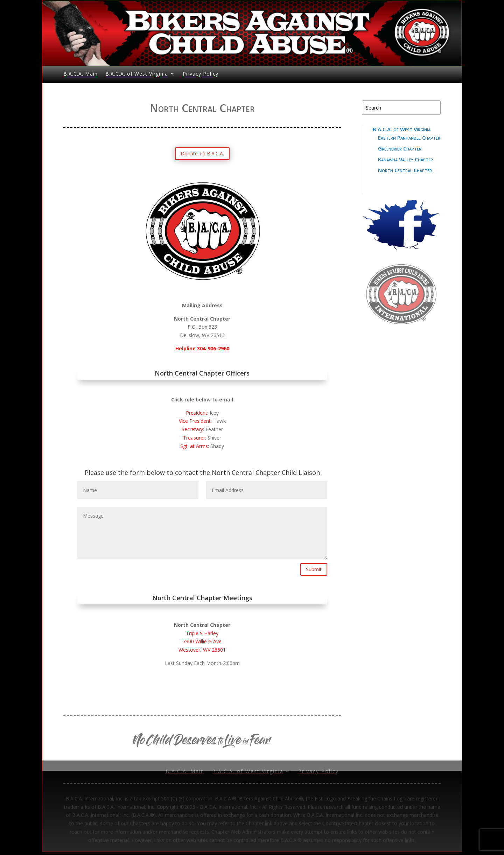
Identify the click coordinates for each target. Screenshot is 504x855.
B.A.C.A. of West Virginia (137, 74)
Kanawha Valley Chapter (405, 159)
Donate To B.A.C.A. (202, 153)
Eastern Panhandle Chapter (409, 138)
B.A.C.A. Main (80, 74)
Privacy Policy (201, 74)
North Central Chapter (405, 170)
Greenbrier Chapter (400, 148)
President (197, 413)
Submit (314, 569)
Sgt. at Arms (194, 446)
